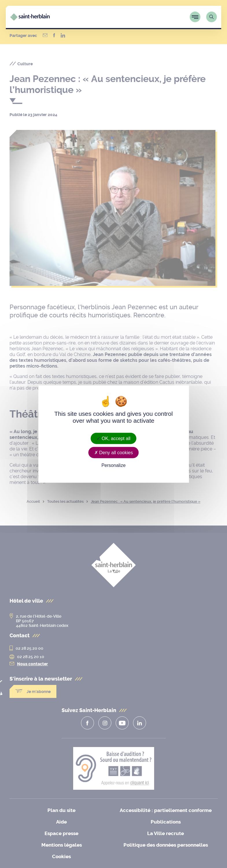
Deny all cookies (114, 453)
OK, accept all (113, 438)
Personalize (114, 465)
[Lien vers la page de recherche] (212, 17)
